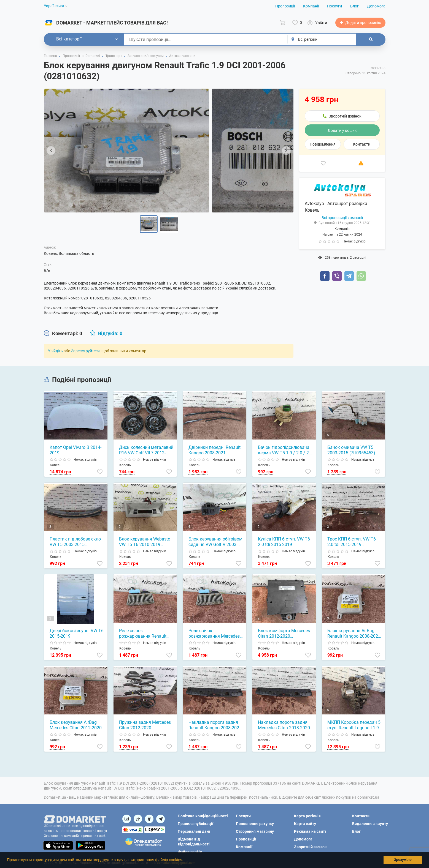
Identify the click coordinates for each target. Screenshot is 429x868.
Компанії (311, 6)
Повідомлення (323, 144)
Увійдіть (55, 351)
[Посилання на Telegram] (160, 819)
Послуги (334, 6)
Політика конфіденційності (203, 816)
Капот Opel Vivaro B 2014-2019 (75, 450)
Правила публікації (195, 824)
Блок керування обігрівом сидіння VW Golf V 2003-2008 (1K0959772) (215, 542)
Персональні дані (194, 831)
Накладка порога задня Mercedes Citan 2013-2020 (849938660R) (284, 725)
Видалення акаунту (370, 824)
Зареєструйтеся (85, 351)
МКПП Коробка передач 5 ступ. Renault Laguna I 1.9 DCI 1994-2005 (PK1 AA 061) (354, 725)
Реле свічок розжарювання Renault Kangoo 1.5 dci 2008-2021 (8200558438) (145, 634)
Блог (354, 6)
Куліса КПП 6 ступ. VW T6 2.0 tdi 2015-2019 (284, 542)
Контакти (362, 144)
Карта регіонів (307, 816)
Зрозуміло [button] (403, 860)
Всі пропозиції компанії (342, 218)
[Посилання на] (127, 819)
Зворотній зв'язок (310, 847)
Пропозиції (285, 6)
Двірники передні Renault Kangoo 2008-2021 (214, 450)
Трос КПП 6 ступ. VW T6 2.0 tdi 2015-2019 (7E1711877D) (352, 542)
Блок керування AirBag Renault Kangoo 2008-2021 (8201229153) (354, 634)
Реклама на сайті (310, 831)
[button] (185, 861)
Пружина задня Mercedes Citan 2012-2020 (145, 725)
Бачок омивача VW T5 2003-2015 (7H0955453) (351, 450)
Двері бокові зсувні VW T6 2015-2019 (77, 633)
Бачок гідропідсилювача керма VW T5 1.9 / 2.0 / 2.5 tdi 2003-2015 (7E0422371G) (285, 450)
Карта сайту (305, 824)
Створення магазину (255, 831)
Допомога (376, 6)
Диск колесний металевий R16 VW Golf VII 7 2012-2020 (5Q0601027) (146, 450)
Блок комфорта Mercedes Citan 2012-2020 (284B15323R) (284, 634)
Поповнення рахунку (255, 824)
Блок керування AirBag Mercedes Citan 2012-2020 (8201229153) (76, 725)
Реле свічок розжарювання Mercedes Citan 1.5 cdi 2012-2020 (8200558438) (214, 634)
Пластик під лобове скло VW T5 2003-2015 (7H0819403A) (75, 542)
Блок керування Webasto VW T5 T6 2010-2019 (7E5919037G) (145, 542)
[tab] (63, 334)
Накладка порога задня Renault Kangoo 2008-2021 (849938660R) (215, 725)
